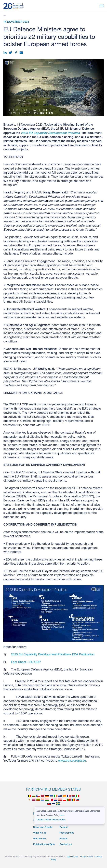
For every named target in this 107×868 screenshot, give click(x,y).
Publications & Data (44, 845)
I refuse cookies (58, 820)
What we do (40, 833)
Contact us (66, 845)
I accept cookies (44, 820)
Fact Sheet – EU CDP (26, 662)
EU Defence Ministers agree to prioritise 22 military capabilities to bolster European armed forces (5, 16)
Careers (64, 827)
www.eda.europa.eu (72, 761)
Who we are (40, 839)
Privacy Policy (86, 857)
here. (62, 815)
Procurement (67, 833)
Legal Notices (72, 857)
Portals (63, 839)
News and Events (43, 827)
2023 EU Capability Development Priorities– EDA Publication (53, 655)
